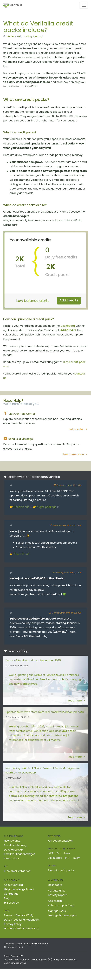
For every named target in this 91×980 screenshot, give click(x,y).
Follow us (11, 903)
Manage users (57, 911)
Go (58, 853)
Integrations (12, 858)
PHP (68, 858)
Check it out (23, 507)
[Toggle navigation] (84, 5)
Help (20, 36)
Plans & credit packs (61, 870)
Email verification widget (19, 854)
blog (25, 651)
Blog (7, 898)
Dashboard (68, 326)
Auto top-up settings (61, 905)
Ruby (76, 858)
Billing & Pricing (34, 36)
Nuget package (48, 507)
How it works (12, 841)
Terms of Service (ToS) (19, 915)
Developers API (14, 850)
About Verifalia (13, 885)
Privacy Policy (13, 924)
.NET (51, 853)
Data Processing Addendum (22, 920)
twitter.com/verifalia (45, 477)
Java (67, 853)
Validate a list (56, 891)
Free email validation (17, 871)
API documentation (60, 841)
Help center (78, 429)
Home (10, 36)
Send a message (75, 454)
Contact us (11, 894)
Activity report (57, 895)
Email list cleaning (15, 845)
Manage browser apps (62, 915)
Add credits (55, 901)
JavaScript (55, 858)
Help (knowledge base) (19, 889)
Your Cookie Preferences (21, 928)
